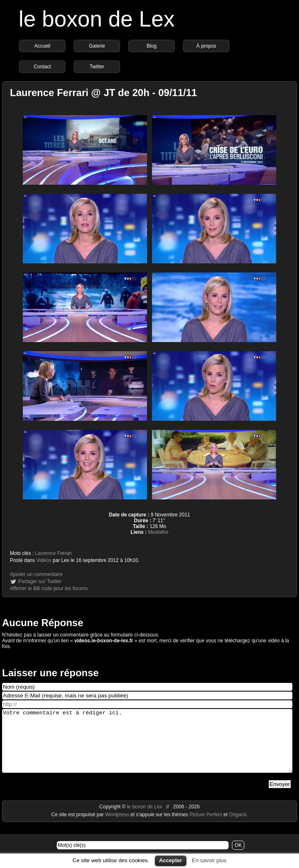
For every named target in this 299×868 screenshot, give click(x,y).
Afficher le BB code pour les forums (49, 588)
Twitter (97, 67)
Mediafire (158, 532)
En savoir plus (209, 860)
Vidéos (43, 560)
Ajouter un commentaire (36, 574)
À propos (206, 46)
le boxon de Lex (97, 19)
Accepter (171, 860)
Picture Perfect (206, 827)
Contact (42, 67)
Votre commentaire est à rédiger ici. (147, 747)
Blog (152, 46)
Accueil (42, 46)
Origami (238, 827)
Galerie (97, 46)
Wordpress (118, 827)
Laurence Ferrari (54, 553)
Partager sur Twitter (40, 581)
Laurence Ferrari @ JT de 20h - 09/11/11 (104, 93)
